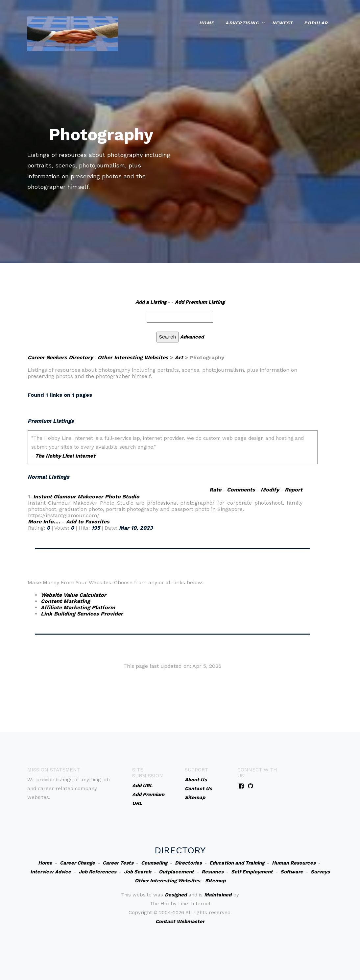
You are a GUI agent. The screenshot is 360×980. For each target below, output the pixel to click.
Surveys (320, 872)
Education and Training (237, 863)
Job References (97, 872)
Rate (215, 490)
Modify (270, 490)
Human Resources (294, 863)
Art (179, 357)
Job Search (138, 872)
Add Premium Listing (200, 302)
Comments (241, 490)
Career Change (77, 863)
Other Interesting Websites (133, 357)
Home (207, 23)
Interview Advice (51, 872)
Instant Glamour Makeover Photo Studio (86, 497)
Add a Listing (151, 302)
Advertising (242, 23)
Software (292, 872)
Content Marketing (65, 601)
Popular (316, 23)
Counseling (154, 863)
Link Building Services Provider (82, 614)
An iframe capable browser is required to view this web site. (173, 452)
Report (294, 490)
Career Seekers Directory (60, 357)
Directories (188, 863)
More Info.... (44, 522)
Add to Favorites (88, 522)
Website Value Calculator (73, 595)
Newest (283, 23)
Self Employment (252, 872)
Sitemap (215, 881)
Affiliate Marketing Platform (78, 607)
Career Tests (118, 863)
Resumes (213, 872)
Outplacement (176, 872)
